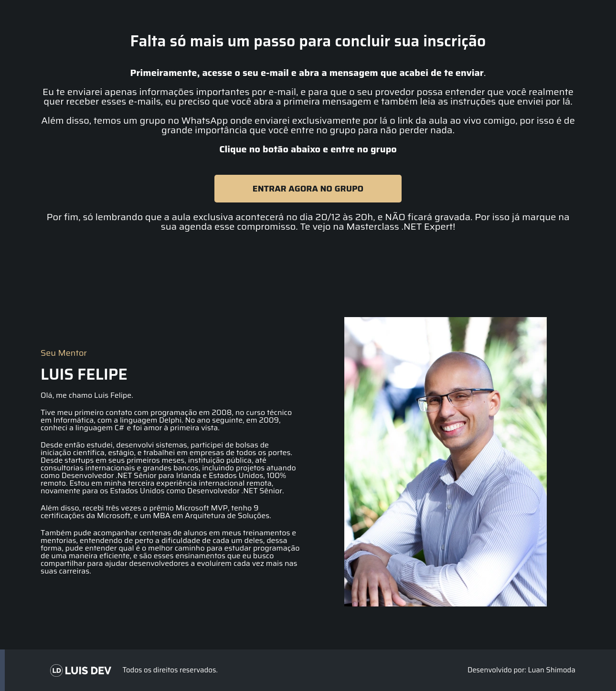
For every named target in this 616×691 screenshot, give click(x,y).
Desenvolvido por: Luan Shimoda (521, 670)
